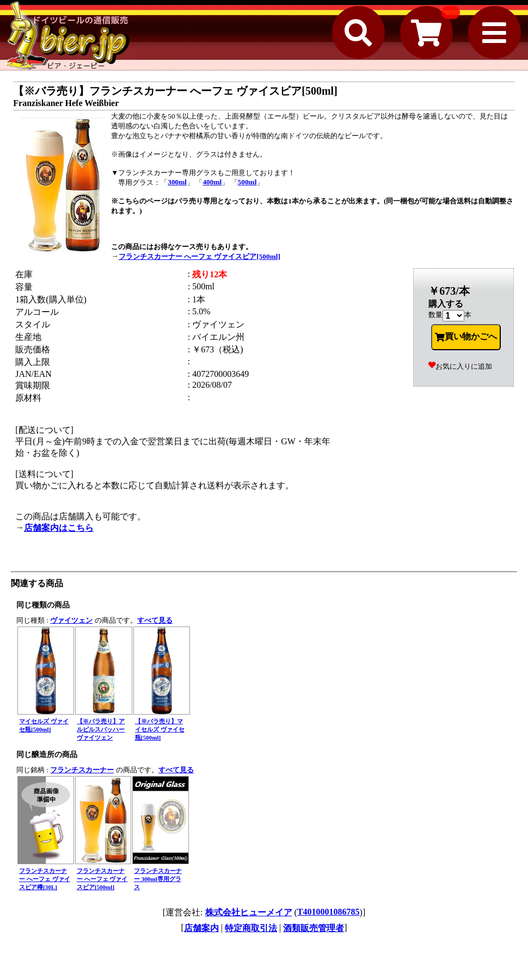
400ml (212, 182)
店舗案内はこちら (59, 528)
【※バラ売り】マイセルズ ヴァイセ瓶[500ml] (160, 729)
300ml (177, 182)
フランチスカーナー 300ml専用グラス (158, 879)
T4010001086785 (329, 912)
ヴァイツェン (71, 620)
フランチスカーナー (82, 770)
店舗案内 (201, 928)
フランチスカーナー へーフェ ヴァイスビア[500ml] (199, 256)
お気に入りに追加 (460, 366)
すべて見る (155, 620)
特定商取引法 (251, 928)
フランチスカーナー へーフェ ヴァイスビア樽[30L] (45, 879)
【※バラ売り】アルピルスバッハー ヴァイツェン (101, 729)
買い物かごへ (466, 337)
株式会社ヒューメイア (249, 912)
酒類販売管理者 (314, 928)
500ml (247, 182)
